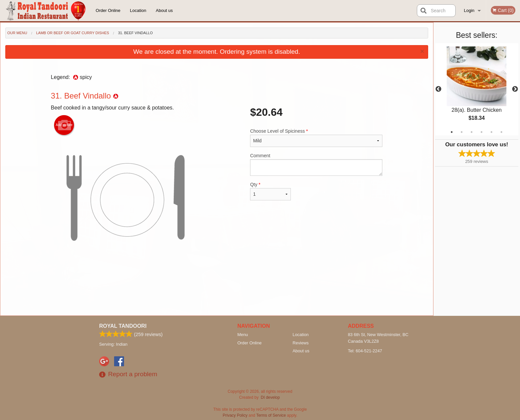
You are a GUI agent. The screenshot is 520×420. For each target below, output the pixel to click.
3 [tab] (472, 132)
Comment (316, 164)
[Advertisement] (217, 294)
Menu (243, 335)
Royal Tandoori (123, 326)
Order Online (108, 10)
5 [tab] (491, 132)
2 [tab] (462, 132)
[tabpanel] (477, 89)
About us (164, 10)
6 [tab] (501, 132)
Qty (270, 191)
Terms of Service (271, 415)
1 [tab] (452, 132)
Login (469, 10)
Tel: (365, 351)
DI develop (270, 397)
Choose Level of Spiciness (316, 138)
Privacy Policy (235, 415)
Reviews (300, 343)
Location (138, 10)
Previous (438, 89)
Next (515, 89)
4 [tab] (482, 132)
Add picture (64, 125)
